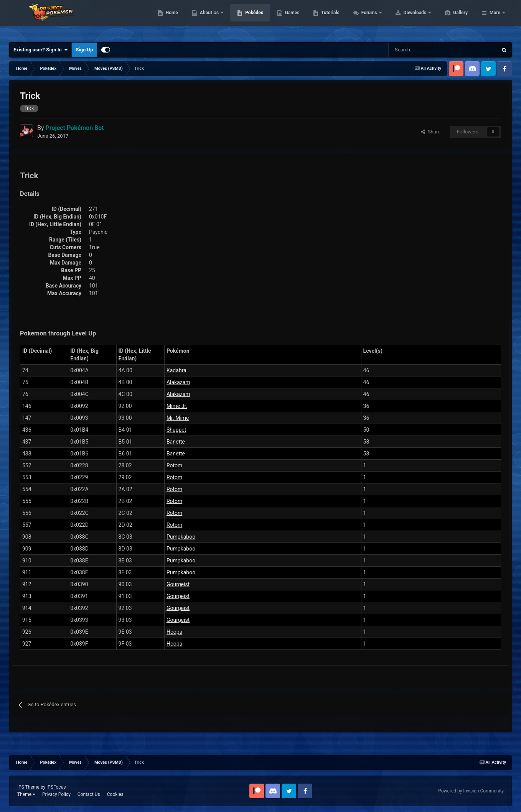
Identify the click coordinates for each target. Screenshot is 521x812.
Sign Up (84, 50)
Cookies (115, 794)
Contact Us (89, 794)
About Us (246, 19)
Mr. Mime (178, 418)
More (495, 19)
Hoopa (174, 632)
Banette (176, 442)
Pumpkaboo (181, 537)
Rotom (174, 465)
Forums (406, 19)
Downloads (452, 19)
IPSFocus (56, 787)
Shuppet (176, 430)
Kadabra (176, 370)
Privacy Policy (56, 794)
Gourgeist (178, 584)
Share (431, 132)
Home (208, 19)
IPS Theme (28, 787)
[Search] (416, 50)
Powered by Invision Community (471, 791)
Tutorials (366, 19)
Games (329, 19)
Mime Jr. (177, 406)
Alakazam (178, 382)
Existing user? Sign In (40, 50)
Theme (26, 794)
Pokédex (290, 19)
